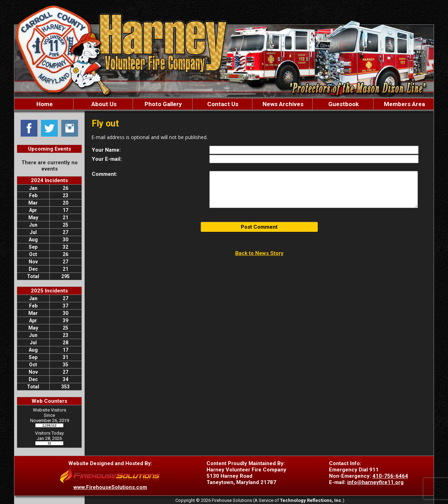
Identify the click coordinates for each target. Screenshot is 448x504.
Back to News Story (259, 253)
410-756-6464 (390, 476)
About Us (103, 104)
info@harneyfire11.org (375, 482)
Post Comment (259, 227)
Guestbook (343, 104)
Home (44, 104)
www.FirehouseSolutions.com (110, 487)
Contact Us (222, 104)
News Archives (282, 104)
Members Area (404, 104)
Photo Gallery (163, 104)
